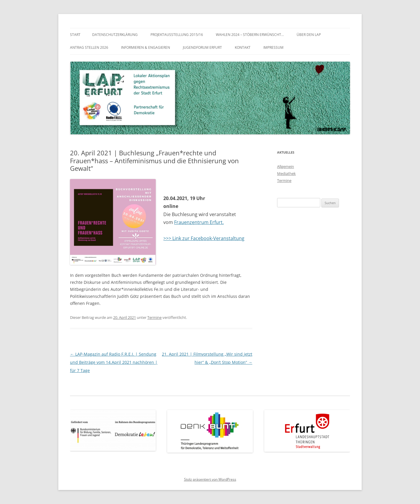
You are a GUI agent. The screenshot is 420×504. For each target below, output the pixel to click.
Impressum (273, 47)
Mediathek (286, 173)
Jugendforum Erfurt (202, 47)
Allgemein (286, 166)
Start (75, 35)
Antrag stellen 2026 (89, 47)
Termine (154, 317)
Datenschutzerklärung (115, 35)
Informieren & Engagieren (146, 47)
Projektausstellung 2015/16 (177, 35)
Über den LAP (309, 35)
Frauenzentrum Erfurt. (199, 222)
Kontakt (243, 47)
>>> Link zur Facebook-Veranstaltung (204, 238)
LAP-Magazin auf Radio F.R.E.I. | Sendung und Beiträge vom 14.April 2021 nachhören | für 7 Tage (114, 362)
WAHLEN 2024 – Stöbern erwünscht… (250, 35)
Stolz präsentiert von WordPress (210, 479)
